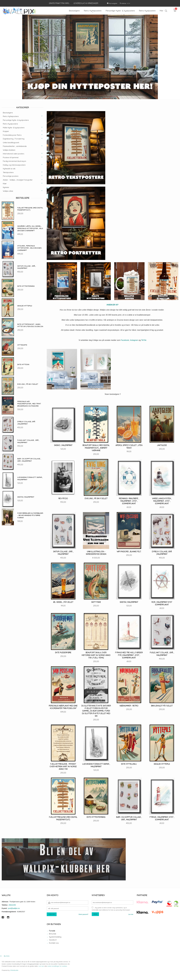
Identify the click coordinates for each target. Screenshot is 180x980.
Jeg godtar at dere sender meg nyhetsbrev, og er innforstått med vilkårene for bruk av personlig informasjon (111, 909)
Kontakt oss (54, 943)
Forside (52, 931)
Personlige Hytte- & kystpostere (16, 120)
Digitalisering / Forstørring (14, 139)
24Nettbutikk (14, 970)
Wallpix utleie (8, 191)
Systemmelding (55, 937)
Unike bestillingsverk (11, 143)
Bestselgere (8, 113)
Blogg (7, 956)
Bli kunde (53, 934)
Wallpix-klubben (9, 150)
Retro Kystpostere (10, 124)
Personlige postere (11, 176)
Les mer (131, 914)
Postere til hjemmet (11, 157)
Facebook (125, 340)
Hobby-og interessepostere (14, 165)
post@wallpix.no (14, 908)
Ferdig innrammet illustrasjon (14, 161)
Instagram (134, 340)
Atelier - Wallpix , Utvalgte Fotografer (18, 180)
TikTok (144, 340)
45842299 (12, 905)
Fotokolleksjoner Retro (12, 135)
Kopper (6, 131)
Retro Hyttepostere (11, 116)
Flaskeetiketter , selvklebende (15, 146)
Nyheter (6, 187)
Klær (5, 184)
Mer (161, 11)
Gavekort (53, 940)
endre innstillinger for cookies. (58, 966)
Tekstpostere (8, 172)
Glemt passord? (83, 914)
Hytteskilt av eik (9, 169)
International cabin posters (14, 154)
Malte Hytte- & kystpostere (14, 128)
